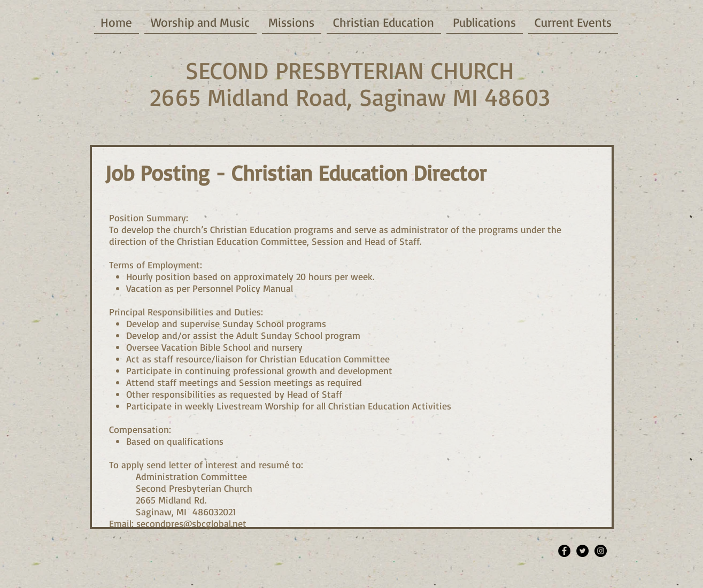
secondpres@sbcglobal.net (191, 523)
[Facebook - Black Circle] (564, 551)
